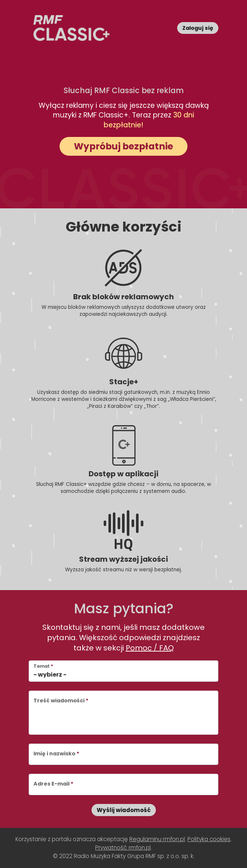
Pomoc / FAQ (150, 648)
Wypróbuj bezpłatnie (124, 146)
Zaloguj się (198, 28)
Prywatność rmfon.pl (123, 848)
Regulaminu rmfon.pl (157, 839)
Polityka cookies (209, 839)
